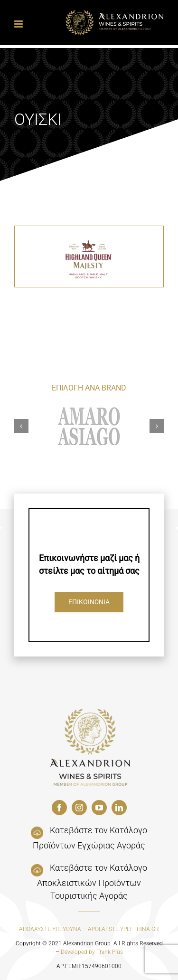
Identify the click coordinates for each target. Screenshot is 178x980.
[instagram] (79, 808)
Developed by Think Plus (92, 952)
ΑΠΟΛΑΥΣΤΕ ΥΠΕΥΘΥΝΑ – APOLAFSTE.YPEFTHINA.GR (89, 929)
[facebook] (59, 808)
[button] (21, 426)
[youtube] (99, 808)
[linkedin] (119, 808)
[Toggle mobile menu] (19, 24)
